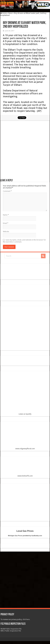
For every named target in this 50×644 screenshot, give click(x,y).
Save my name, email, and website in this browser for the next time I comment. (24, 241)
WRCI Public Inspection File (11, 631)
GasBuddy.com (37, 536)
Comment (7, 191)
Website (6, 232)
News (10, 13)
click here (26, 619)
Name (6, 215)
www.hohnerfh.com (25, 476)
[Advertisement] (25, 151)
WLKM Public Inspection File (11, 629)
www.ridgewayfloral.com (25, 437)
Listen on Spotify (25, 394)
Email (6, 223)
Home (4, 13)
